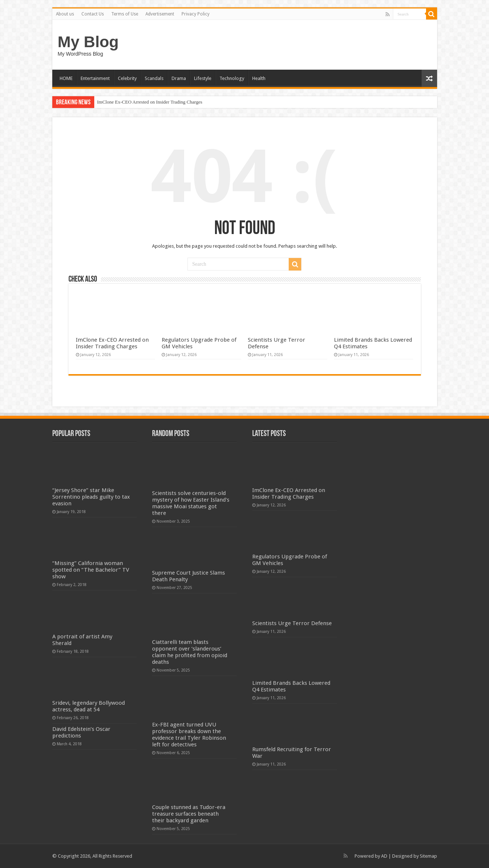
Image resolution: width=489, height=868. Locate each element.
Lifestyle (203, 78)
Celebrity (127, 78)
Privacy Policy (196, 14)
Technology (232, 78)
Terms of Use (125, 14)
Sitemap (428, 856)
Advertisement (160, 14)
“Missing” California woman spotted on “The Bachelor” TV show (91, 570)
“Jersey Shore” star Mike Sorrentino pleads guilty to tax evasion (91, 497)
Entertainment (95, 78)
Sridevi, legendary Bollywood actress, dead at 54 (89, 706)
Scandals (154, 78)
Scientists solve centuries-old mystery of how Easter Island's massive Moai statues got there (191, 503)
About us (65, 14)
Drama (179, 78)
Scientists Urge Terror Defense (292, 623)
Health (259, 78)
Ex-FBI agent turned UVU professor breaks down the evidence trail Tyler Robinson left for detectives (189, 735)
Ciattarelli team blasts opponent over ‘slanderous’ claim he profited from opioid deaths (190, 652)
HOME (66, 78)
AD (384, 856)
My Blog (88, 42)
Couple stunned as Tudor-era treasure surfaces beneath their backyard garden (189, 814)
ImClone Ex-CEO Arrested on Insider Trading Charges (150, 102)
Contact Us (93, 14)
